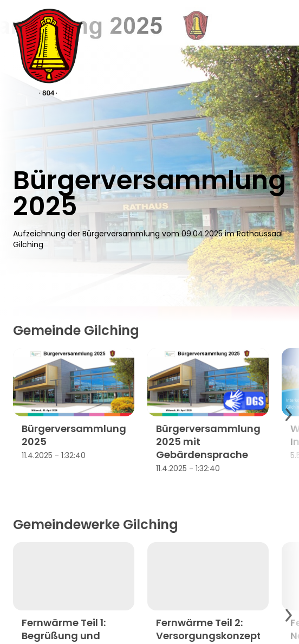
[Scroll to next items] (288, 415)
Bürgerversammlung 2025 (74, 435)
